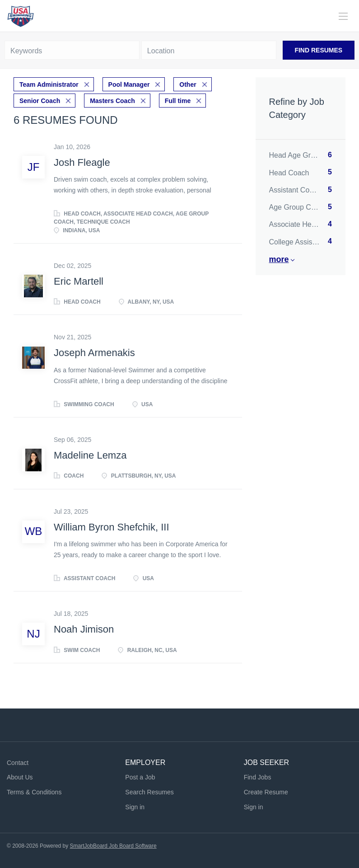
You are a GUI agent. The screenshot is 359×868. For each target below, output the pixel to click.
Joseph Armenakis (94, 353)
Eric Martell (79, 281)
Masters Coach (112, 101)
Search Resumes (149, 792)
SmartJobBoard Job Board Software (113, 846)
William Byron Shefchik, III (112, 527)
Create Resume (266, 792)
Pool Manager (129, 84)
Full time (178, 101)
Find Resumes (318, 50)
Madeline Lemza (90, 455)
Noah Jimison (84, 629)
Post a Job (140, 777)
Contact (18, 763)
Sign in (135, 807)
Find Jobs (258, 777)
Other (188, 84)
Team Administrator (49, 84)
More (279, 259)
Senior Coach (40, 101)
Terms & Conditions (34, 792)
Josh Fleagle (82, 162)
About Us (20, 777)
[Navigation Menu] (343, 16)
